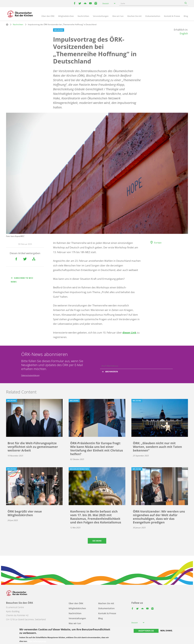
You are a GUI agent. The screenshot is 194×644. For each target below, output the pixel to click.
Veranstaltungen (101, 16)
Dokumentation (153, 16)
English (184, 33)
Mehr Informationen (37, 641)
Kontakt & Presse (172, 16)
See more (97, 541)
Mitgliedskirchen (66, 16)
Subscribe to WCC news (22, 280)
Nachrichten (83, 16)
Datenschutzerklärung (30, 375)
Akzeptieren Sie (146, 631)
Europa (158, 243)
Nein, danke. (166, 631)
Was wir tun (118, 16)
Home (7, 24)
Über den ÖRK (48, 16)
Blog (186, 16)
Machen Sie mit (134, 16)
